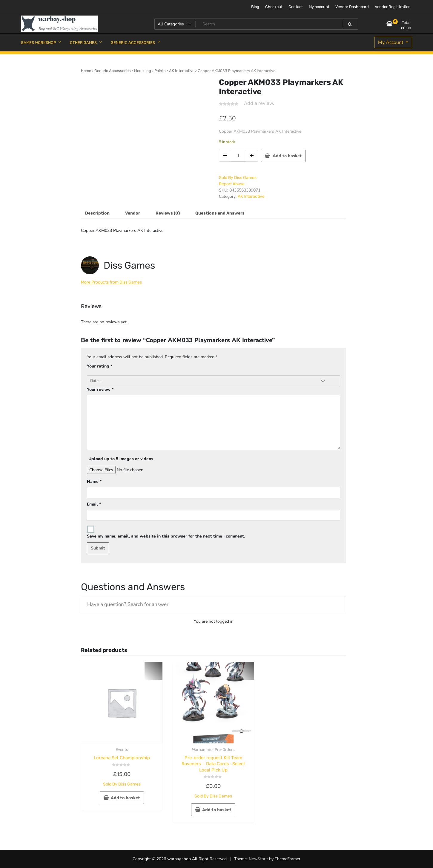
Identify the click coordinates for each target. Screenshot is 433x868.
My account (319, 7)
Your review (100, 389)
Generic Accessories (113, 71)
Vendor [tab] (133, 213)
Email (94, 504)
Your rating (100, 366)
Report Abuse (232, 184)
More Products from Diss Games (111, 282)
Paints (160, 71)
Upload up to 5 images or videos (121, 459)
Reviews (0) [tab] (168, 213)
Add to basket (287, 156)
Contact (296, 7)
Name (94, 482)
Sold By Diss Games (238, 178)
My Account (391, 42)
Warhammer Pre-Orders (213, 750)
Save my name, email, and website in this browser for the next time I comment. (166, 536)
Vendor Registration (393, 7)
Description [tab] (97, 213)
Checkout (274, 7)
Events (122, 750)
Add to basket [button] (125, 798)
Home (86, 71)
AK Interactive (182, 71)
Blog (255, 7)
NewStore (258, 859)
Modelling (143, 71)
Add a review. (259, 103)
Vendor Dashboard (352, 7)
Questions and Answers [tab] (220, 213)
